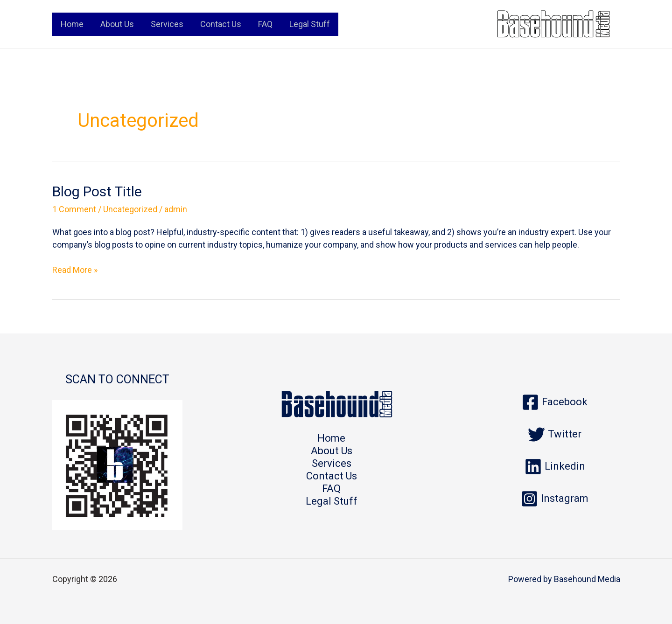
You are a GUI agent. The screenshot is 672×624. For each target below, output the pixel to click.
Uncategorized (130, 209)
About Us (117, 24)
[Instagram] (555, 499)
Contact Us (221, 24)
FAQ (265, 24)
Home (72, 24)
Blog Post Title (97, 191)
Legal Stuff (310, 24)
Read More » (75, 270)
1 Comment (74, 209)
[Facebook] (555, 402)
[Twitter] (555, 434)
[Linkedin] (555, 467)
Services (167, 24)
